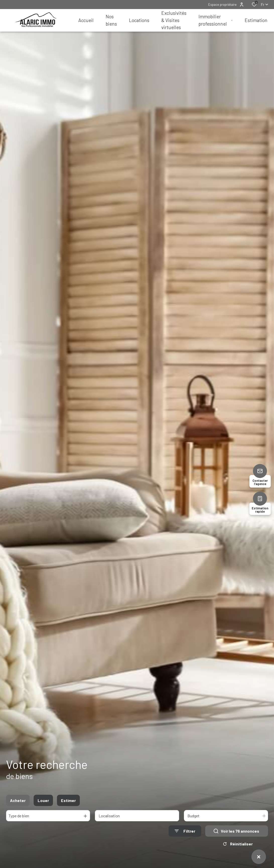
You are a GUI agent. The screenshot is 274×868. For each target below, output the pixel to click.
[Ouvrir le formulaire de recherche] (185, 833)
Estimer (68, 803)
